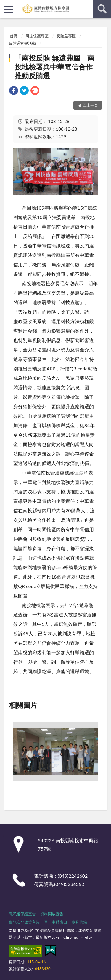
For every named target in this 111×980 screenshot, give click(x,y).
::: (5, 4)
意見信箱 (79, 922)
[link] (14, 91)
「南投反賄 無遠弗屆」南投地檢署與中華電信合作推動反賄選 (54, 67)
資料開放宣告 (52, 914)
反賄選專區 (66, 36)
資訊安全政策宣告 (24, 922)
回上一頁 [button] (90, 105)
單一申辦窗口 (56, 922)
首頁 (14, 36)
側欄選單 (9, 9)
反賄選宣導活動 (22, 43)
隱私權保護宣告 (22, 914)
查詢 (102, 9)
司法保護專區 (37, 36)
